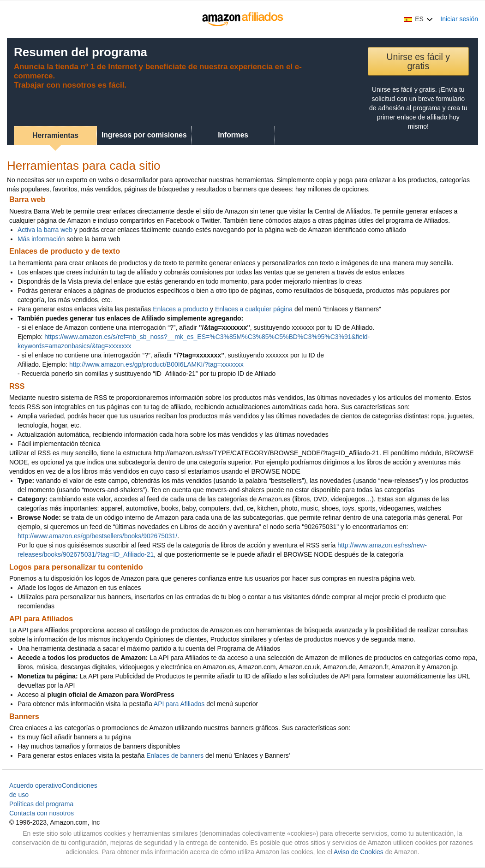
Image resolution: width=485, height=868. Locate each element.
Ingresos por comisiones (144, 135)
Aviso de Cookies (359, 852)
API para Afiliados (179, 704)
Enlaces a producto (180, 309)
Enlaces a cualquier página (254, 309)
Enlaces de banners (175, 755)
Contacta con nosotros (42, 813)
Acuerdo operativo (36, 785)
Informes (233, 135)
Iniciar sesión (459, 19)
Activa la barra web (45, 230)
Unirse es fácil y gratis (418, 61)
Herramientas (55, 135)
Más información (41, 239)
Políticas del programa (41, 804)
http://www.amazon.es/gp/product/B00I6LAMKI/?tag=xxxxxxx (156, 364)
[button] (418, 19)
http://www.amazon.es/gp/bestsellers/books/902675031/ (97, 536)
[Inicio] (242, 19)
